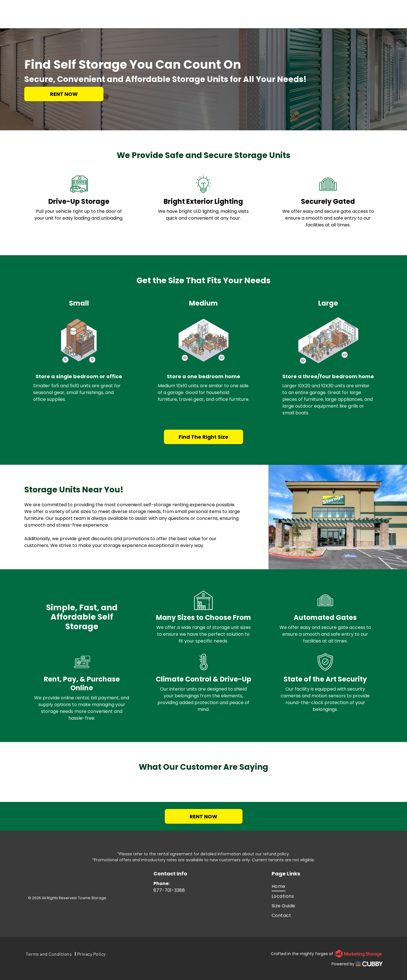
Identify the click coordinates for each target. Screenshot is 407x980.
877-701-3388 (169, 890)
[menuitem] (327, 886)
